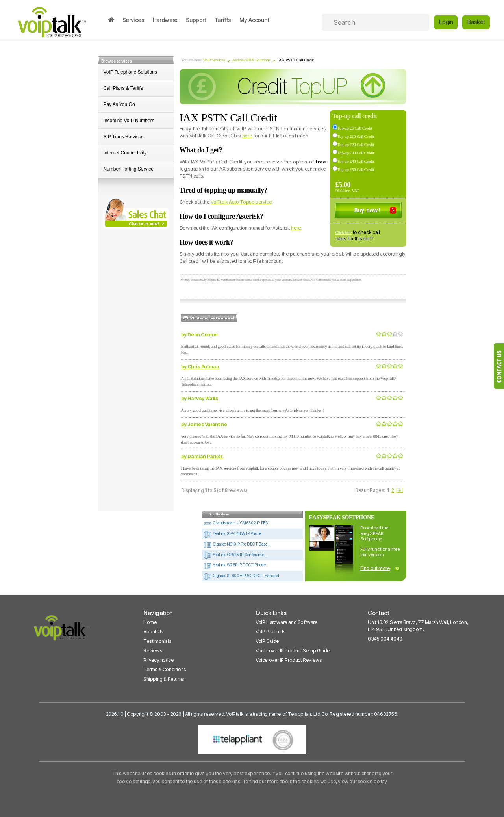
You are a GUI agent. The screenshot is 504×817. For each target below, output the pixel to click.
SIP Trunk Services (124, 137)
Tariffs (223, 20)
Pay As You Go (119, 104)
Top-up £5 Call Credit (355, 128)
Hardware (165, 20)
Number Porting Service (129, 169)
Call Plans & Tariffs (123, 88)
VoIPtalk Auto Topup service (241, 202)
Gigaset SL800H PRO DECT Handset (241, 576)
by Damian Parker (202, 456)
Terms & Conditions (165, 669)
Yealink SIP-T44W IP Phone (233, 533)
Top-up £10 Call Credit (356, 136)
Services (133, 20)
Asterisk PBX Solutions (251, 60)
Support (196, 20)
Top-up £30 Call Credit (356, 153)
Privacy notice (158, 660)
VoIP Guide (267, 641)
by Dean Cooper (200, 335)
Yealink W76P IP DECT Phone (234, 565)
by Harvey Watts (200, 398)
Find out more (375, 568)
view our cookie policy (362, 781)
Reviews (153, 651)
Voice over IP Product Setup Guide (293, 651)
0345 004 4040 (385, 639)
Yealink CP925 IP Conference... (235, 555)
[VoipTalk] (62, 631)
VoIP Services (214, 60)
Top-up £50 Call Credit (356, 169)
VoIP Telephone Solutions (130, 72)
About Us (153, 632)
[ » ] (400, 490)
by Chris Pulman (200, 367)
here (247, 136)
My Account (254, 20)
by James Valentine (204, 424)
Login (446, 22)
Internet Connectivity (125, 153)
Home (150, 622)
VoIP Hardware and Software (287, 622)
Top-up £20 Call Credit (356, 145)
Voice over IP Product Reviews (289, 660)
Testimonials (157, 641)
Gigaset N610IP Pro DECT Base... (237, 544)
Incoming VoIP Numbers (129, 121)
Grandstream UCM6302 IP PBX (236, 523)
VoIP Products (271, 632)
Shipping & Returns (164, 679)
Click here (344, 232)
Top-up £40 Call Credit (356, 161)
